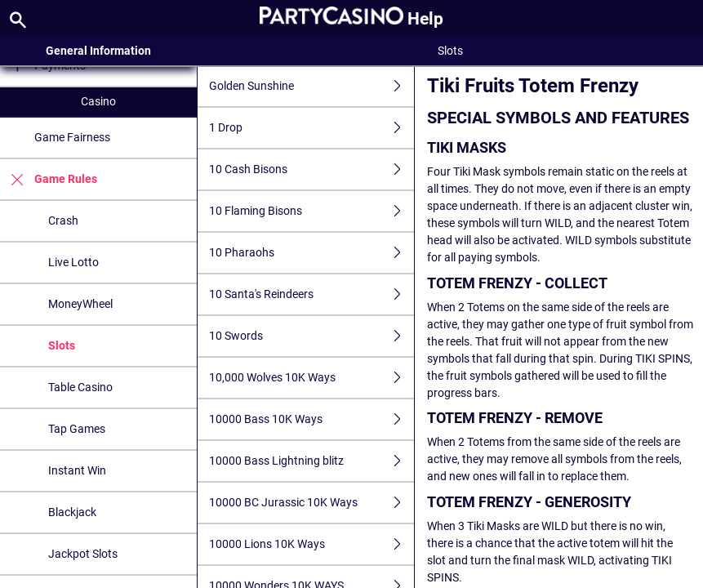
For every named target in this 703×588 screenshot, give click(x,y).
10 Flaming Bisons (311, 211)
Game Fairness (72, 137)
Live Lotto (73, 262)
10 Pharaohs (311, 253)
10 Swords (311, 336)
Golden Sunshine (311, 86)
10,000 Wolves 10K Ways (311, 378)
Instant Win (77, 470)
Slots (62, 345)
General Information (98, 51)
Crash (63, 220)
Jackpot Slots (83, 554)
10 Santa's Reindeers (311, 294)
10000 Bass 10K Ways (311, 419)
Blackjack (72, 512)
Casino (98, 101)
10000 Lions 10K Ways (311, 544)
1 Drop (311, 128)
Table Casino (80, 387)
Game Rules (49, 179)
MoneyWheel (80, 304)
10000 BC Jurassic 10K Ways (311, 503)
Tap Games (77, 429)
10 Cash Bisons (311, 169)
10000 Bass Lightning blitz (311, 461)
